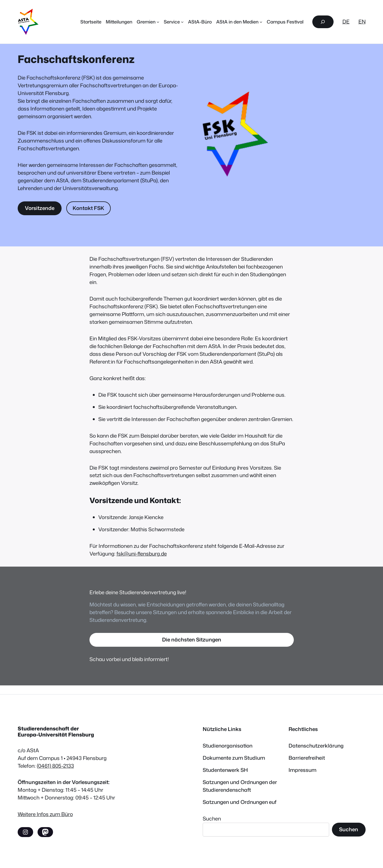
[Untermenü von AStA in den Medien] (261, 22)
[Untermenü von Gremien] (158, 22)
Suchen (212, 819)
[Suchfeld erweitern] (323, 22)
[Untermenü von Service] (182, 22)
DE (346, 22)
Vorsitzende (40, 208)
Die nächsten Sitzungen (192, 640)
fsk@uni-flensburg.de (142, 554)
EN (362, 22)
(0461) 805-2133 (55, 766)
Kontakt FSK (88, 208)
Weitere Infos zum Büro (45, 814)
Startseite (91, 22)
